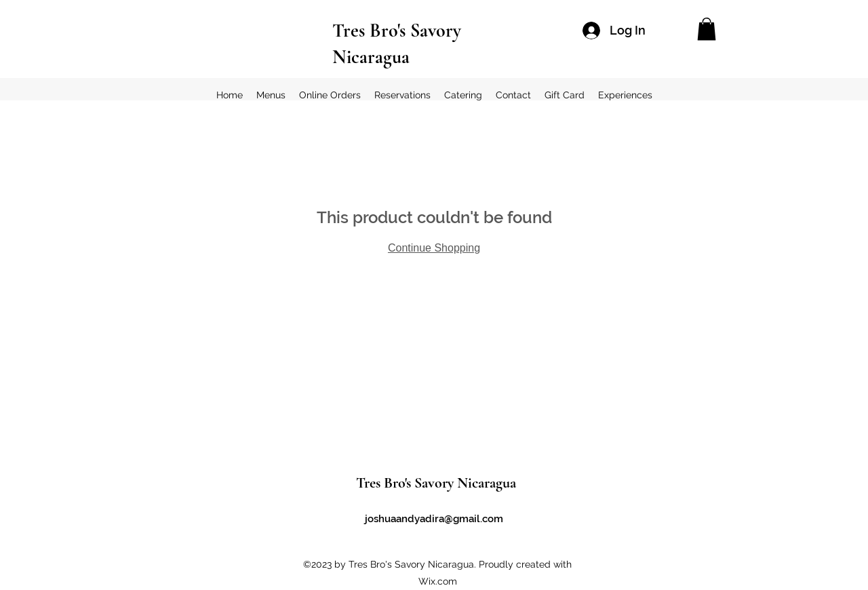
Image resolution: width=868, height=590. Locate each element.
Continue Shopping (434, 248)
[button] (707, 29)
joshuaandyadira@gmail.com (434, 519)
